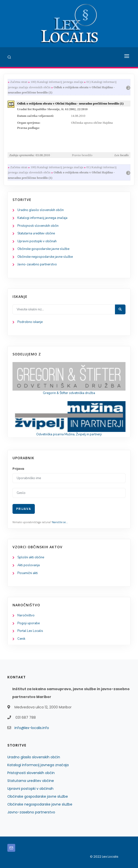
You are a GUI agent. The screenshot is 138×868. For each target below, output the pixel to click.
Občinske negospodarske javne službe (45, 257)
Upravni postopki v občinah (37, 241)
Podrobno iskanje (30, 322)
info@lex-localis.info (32, 728)
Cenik (21, 639)
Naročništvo (26, 615)
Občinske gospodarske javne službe (43, 249)
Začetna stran (19, 82)
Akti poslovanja (29, 565)
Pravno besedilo (82, 155)
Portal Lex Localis (30, 631)
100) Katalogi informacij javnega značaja (57, 82)
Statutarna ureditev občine (36, 233)
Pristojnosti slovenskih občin (38, 226)
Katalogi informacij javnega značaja (42, 218)
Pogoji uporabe (29, 623)
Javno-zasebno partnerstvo (37, 264)
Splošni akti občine (31, 557)
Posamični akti (28, 573)
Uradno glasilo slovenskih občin (41, 210)
